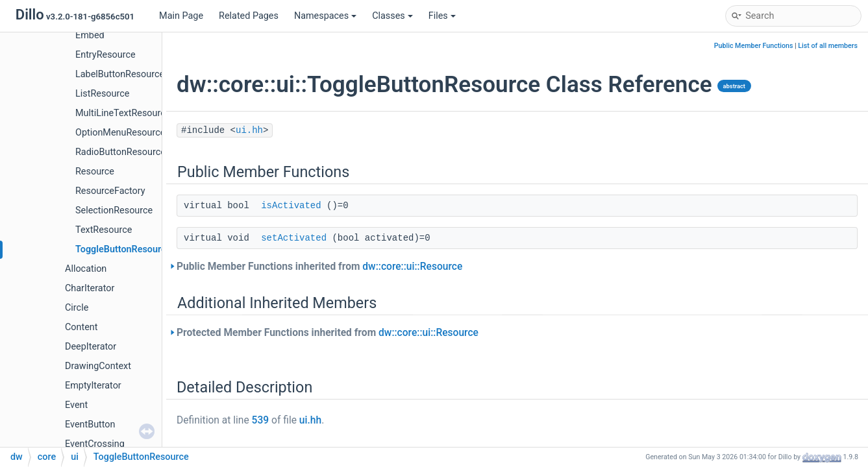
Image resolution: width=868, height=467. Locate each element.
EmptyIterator (93, 386)
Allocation (86, 269)
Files (442, 16)
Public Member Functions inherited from (319, 267)
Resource (95, 172)
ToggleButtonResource (123, 249)
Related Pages (249, 16)
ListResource (102, 94)
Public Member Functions (754, 46)
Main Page (181, 16)
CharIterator (90, 288)
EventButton (90, 425)
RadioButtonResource (120, 152)
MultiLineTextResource (123, 113)
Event (76, 405)
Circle (77, 308)
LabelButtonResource (120, 74)
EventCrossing (95, 444)
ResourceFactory (110, 191)
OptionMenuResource (120, 133)
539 (261, 420)
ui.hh (249, 130)
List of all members (828, 46)
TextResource (104, 230)
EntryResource (105, 55)
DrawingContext (98, 366)
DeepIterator (91, 347)
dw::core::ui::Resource (412, 267)
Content (81, 327)
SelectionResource (114, 210)
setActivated (294, 238)
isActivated (291, 206)
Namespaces (325, 16)
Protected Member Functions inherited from (328, 333)
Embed (90, 35)
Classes (392, 16)
